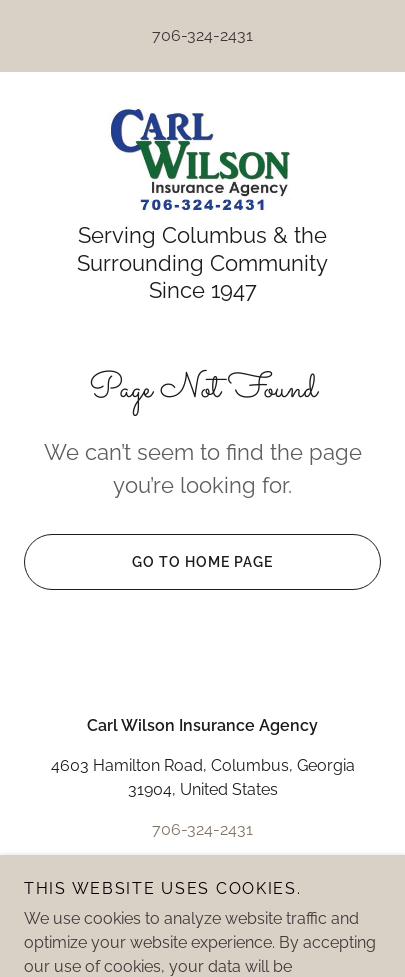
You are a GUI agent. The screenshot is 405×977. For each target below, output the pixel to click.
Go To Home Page (148, 562)
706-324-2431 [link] (202, 35)
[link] (202, 159)
